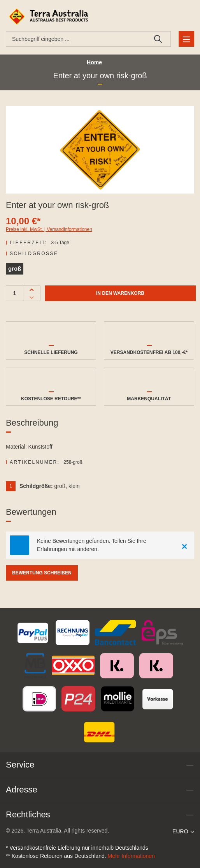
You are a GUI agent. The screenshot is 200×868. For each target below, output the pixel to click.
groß (15, 268)
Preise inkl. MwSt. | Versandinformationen (49, 229)
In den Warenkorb (120, 293)
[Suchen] (158, 39)
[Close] (184, 545)
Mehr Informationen (131, 856)
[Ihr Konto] (167, 17)
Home (94, 62)
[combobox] (76, 39)
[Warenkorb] (185, 17)
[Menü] (186, 39)
